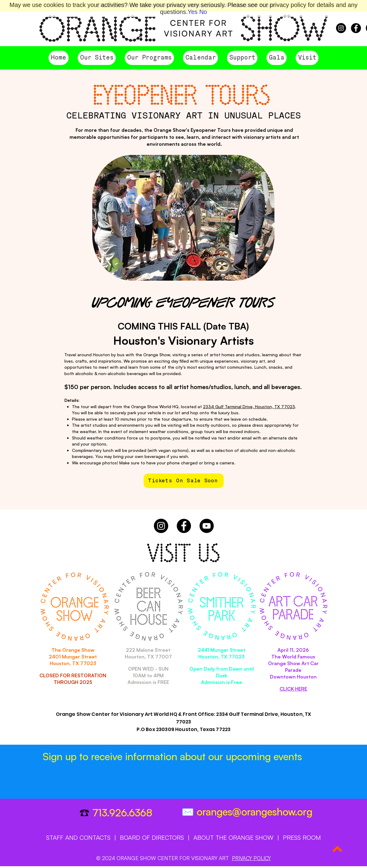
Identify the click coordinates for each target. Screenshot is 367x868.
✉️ (189, 812)
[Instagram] (341, 28)
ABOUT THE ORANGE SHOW (233, 837)
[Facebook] (356, 28)
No (203, 12)
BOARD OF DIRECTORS (152, 837)
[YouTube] (207, 526)
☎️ (86, 813)
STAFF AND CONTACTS (78, 837)
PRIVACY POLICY (251, 858)
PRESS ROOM (302, 837)
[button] (97, 58)
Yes (193, 12)
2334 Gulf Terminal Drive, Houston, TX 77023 (249, 407)
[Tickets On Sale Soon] (184, 481)
